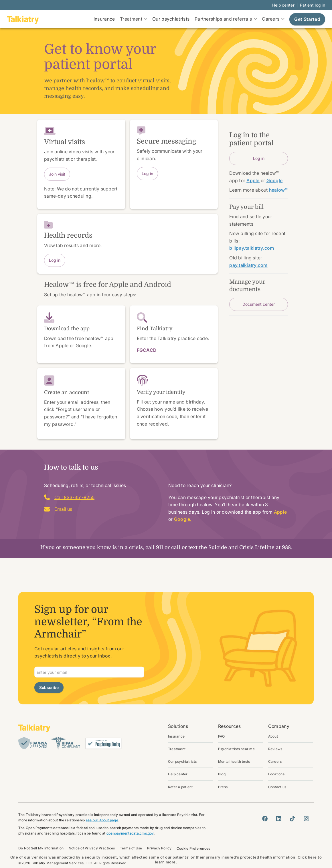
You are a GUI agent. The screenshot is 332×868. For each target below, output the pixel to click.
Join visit (57, 174)
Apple (280, 512)
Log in (147, 173)
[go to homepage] (23, 19)
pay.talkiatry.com (248, 265)
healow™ (278, 190)
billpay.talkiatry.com (252, 248)
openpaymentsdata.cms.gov (130, 833)
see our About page (102, 820)
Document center (259, 304)
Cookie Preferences (193, 848)
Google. (183, 519)
